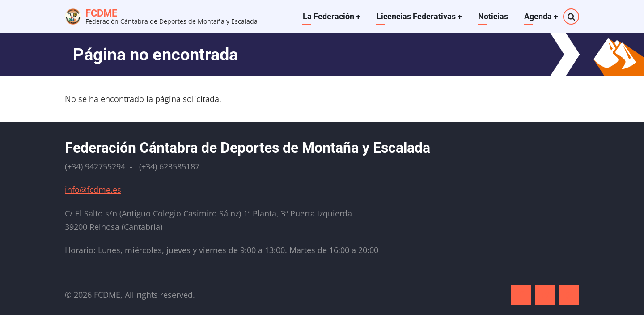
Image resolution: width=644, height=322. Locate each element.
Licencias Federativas (419, 16)
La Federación (332, 16)
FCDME (101, 13)
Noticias (493, 16)
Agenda (541, 16)
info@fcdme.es (93, 190)
